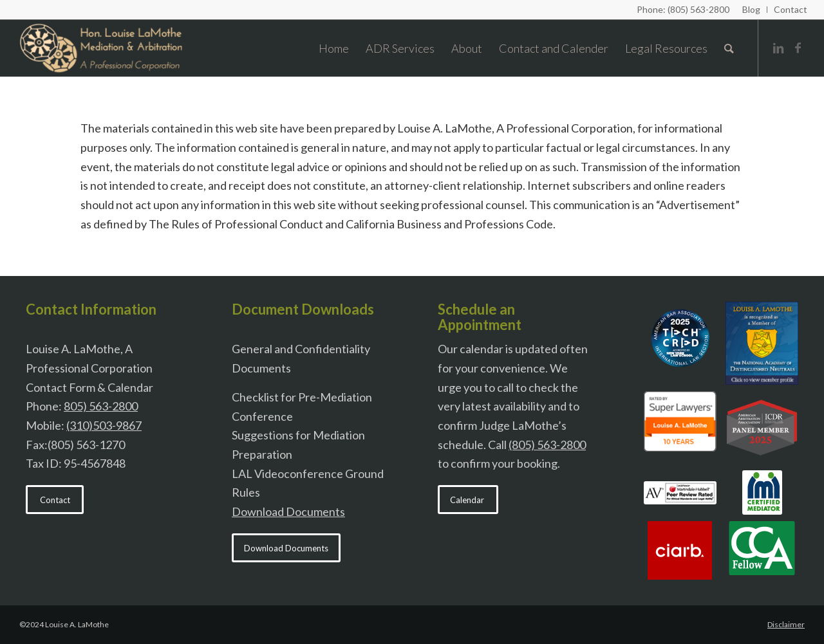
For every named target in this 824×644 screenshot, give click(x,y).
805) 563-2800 (101, 406)
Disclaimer (786, 624)
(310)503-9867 (104, 425)
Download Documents (288, 511)
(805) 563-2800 (547, 445)
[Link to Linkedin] (778, 48)
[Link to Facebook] (798, 48)
